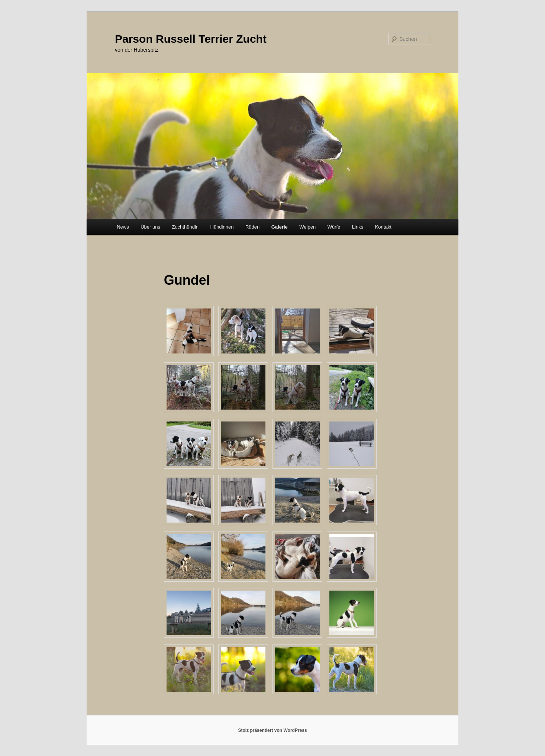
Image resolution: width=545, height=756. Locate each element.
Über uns (150, 227)
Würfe (334, 227)
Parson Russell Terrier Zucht (191, 39)
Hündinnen (222, 227)
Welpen (307, 227)
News (123, 227)
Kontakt (383, 227)
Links (358, 227)
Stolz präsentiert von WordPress (272, 730)
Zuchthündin (185, 227)
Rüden (252, 227)
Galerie (280, 227)
